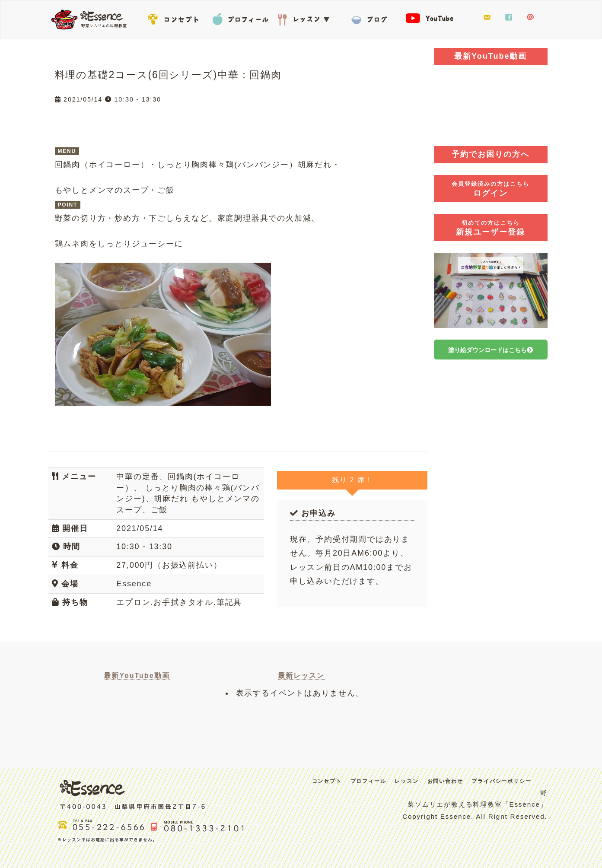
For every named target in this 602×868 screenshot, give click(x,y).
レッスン (306, 18)
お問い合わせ (487, 18)
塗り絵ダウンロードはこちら (491, 350)
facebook (509, 18)
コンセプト (176, 18)
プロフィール (241, 18)
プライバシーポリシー (501, 781)
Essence (92, 19)
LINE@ (530, 18)
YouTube (435, 18)
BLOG (370, 18)
